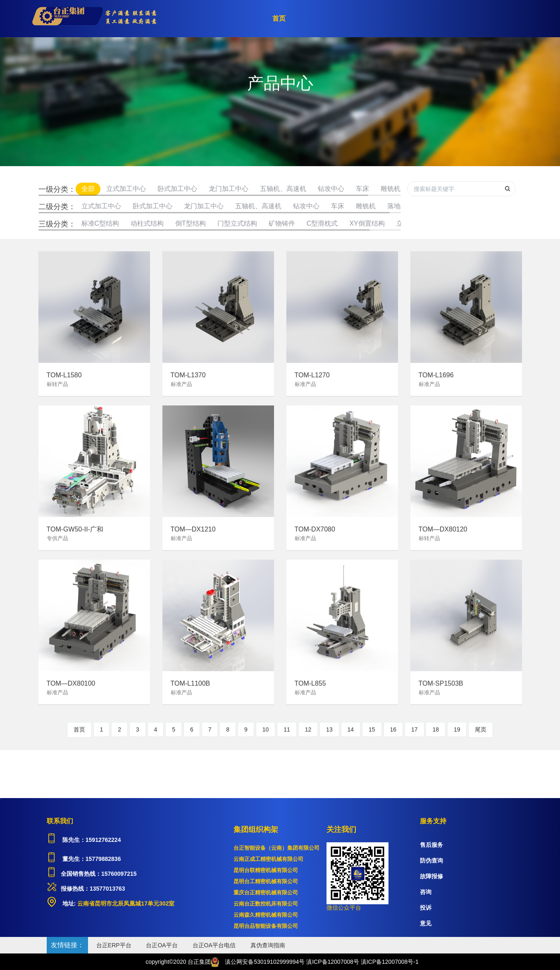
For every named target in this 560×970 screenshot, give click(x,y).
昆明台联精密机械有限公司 (266, 870)
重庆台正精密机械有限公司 (266, 893)
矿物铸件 (282, 223)
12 (308, 729)
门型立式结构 (237, 223)
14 (351, 729)
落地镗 (397, 206)
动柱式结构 (147, 223)
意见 (426, 923)
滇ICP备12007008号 (333, 962)
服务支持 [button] (403, 19)
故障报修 (431, 876)
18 (436, 729)
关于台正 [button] (359, 19)
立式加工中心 (126, 189)
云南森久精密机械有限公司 (266, 915)
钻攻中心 (331, 189)
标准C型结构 (100, 223)
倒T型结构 (191, 223)
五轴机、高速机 (283, 189)
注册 (481, 19)
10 (266, 729)
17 (415, 729)
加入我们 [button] (448, 19)
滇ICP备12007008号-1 (390, 962)
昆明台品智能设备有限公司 (266, 926)
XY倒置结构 (367, 223)
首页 (279, 18)
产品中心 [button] (314, 19)
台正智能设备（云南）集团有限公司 (276, 848)
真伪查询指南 (268, 945)
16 (393, 729)
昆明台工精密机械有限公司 (266, 881)
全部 (88, 189)
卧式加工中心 (177, 189)
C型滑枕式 (322, 223)
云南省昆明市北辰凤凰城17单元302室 (125, 903)
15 (372, 729)
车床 (362, 189)
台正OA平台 (162, 945)
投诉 (426, 908)
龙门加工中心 (229, 189)
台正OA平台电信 (214, 945)
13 (329, 729)
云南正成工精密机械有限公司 (268, 859)
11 (287, 729)
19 (457, 729)
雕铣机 (391, 189)
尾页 (481, 729)
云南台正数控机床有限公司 (266, 904)
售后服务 (431, 845)
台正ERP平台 (114, 945)
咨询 (426, 892)
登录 (510, 19)
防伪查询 (431, 860)
